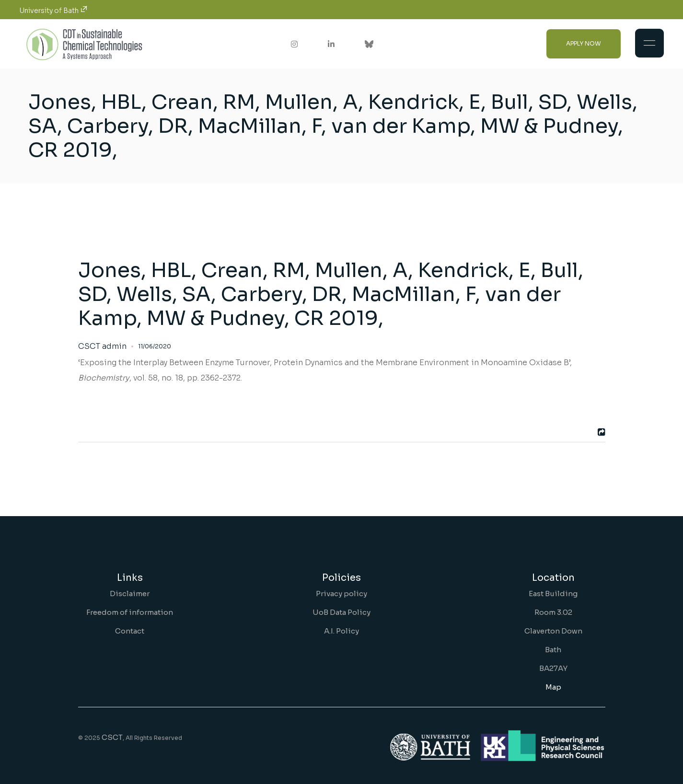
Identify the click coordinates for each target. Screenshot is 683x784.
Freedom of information (130, 612)
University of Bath (53, 11)
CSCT (112, 737)
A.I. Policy (341, 631)
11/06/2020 (155, 346)
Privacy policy (341, 594)
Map (553, 687)
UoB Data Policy (341, 612)
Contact (130, 631)
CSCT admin (102, 346)
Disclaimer (130, 594)
